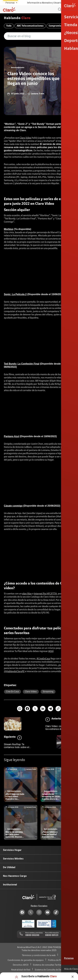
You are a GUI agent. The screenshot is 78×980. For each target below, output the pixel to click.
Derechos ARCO (21, 965)
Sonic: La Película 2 (15, 294)
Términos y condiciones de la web (39, 955)
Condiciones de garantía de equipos (26, 960)
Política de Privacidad (59, 960)
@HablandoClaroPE (14, 672)
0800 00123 (52, 935)
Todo (9, 26)
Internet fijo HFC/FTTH (45, 594)
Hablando (17, 18)
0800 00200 (32, 935)
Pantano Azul (12, 436)
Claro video (31, 692)
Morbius (9, 229)
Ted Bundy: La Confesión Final (22, 364)
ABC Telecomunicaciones (30, 26)
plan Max (27, 594)
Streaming (48, 692)
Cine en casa (12, 692)
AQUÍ (51, 651)
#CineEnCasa (43, 659)
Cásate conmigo (13, 506)
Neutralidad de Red (21, 970)
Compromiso (56, 26)
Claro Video (25, 138)
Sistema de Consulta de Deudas (50, 970)
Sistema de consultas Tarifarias (49, 965)
